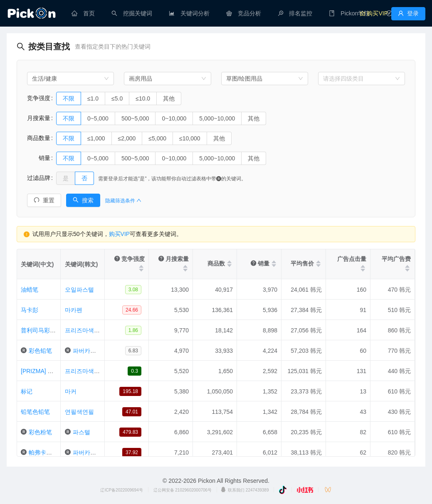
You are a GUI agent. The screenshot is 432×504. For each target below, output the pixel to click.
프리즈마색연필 (85, 330)
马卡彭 (30, 310)
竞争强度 (39, 98)
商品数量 (39, 138)
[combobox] (70, 79)
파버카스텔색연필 (96, 351)
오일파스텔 (79, 290)
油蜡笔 (30, 290)
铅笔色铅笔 (35, 412)
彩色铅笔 (40, 351)
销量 (39, 158)
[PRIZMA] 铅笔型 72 (47, 371)
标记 (27, 391)
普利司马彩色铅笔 (44, 330)
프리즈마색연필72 (89, 371)
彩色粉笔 (40, 432)
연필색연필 (79, 412)
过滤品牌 (39, 178)
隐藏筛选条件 (123, 201)
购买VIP (120, 234)
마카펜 (74, 310)
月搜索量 (39, 118)
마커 (71, 391)
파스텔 (81, 432)
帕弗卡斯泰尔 (46, 452)
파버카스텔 (87, 452)
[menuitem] (83, 13)
